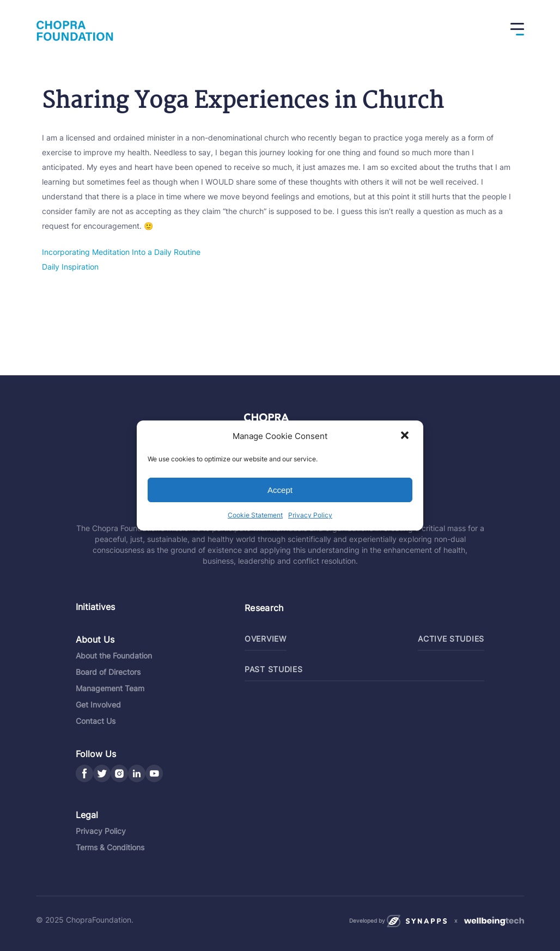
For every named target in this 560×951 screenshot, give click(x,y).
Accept (280, 490)
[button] (406, 436)
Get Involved (98, 705)
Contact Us (96, 721)
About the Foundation (114, 656)
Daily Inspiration (70, 267)
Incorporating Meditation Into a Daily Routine (121, 252)
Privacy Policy (310, 515)
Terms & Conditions (110, 847)
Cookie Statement (255, 515)
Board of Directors (108, 672)
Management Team (110, 688)
